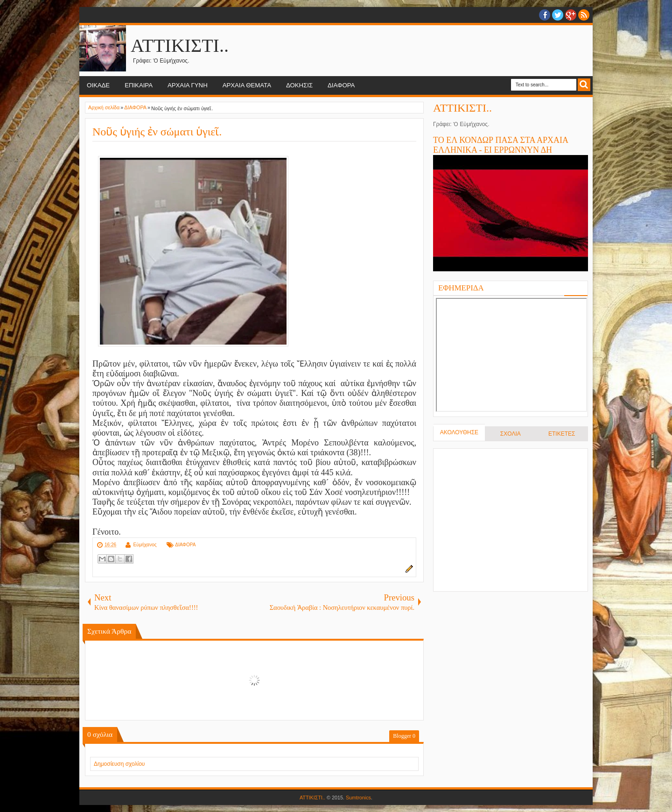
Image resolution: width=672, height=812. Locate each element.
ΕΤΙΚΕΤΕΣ (562, 434)
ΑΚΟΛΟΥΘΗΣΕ (459, 432)
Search (584, 85)
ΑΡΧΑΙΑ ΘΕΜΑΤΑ (247, 85)
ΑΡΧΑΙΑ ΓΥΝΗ (188, 85)
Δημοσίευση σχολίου (119, 764)
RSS (584, 15)
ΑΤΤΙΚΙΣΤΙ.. (180, 46)
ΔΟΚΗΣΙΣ (299, 85)
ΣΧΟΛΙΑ (511, 434)
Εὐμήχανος (145, 545)
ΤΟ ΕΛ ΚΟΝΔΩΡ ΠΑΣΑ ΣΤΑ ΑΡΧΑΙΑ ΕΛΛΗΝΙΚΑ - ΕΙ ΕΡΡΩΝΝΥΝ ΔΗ (500, 145)
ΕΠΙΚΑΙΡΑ (139, 85)
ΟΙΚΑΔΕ (98, 85)
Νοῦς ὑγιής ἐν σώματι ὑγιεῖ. (157, 132)
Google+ (571, 15)
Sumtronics (358, 798)
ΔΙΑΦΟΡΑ (341, 85)
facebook (545, 15)
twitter (558, 15)
